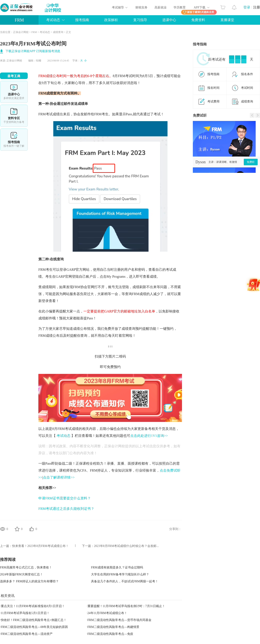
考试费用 (213, 102)
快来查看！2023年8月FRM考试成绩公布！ (40, 546)
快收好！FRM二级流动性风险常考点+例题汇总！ (34, 620)
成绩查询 (58, 32)
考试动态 (53, 20)
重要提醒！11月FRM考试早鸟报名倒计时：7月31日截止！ (126, 606)
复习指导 (140, 20)
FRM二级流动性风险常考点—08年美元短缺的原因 (34, 627)
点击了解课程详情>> (59, 477)
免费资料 (198, 20)
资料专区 (14, 116)
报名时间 (213, 88)
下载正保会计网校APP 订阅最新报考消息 (33, 51)
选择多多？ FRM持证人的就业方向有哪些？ (29, 581)
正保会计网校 (21, 32)
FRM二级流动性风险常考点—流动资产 (27, 634)
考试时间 (247, 88)
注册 (257, 7)
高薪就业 (161, 7)
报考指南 (82, 20)
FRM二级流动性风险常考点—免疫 (110, 634)
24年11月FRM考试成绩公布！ (107, 613)
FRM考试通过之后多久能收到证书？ (66, 509)
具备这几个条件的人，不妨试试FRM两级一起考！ (125, 581)
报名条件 (247, 74)
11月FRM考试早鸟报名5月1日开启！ (25, 613)
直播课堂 (227, 20)
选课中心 (169, 20)
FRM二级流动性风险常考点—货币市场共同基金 (120, 620)
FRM (19, 20)
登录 (247, 7)
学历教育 (180, 7)
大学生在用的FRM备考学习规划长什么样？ (120, 574)
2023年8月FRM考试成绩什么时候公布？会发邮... (126, 546)
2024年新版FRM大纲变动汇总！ (21, 574)
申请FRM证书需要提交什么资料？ (65, 498)
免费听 (251, 162)
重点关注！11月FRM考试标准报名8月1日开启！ (33, 606)
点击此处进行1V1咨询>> (149, 436)
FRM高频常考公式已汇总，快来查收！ (26, 567)
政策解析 (111, 20)
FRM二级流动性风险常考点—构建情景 (114, 627)
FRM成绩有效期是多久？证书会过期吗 (117, 567)
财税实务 (141, 7)
